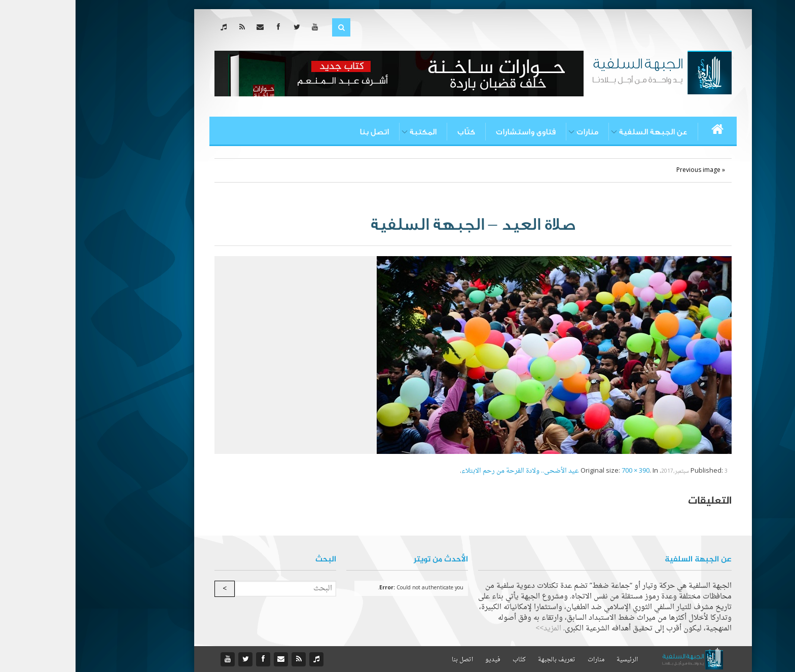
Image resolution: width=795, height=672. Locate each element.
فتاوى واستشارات (450, 132)
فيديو (417, 660)
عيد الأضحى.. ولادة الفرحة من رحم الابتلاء (445, 471)
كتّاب (391, 132)
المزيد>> (473, 629)
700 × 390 (560, 471)
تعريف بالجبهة (481, 660)
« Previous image (625, 170)
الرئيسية (552, 660)
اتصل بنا (299, 132)
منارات (512, 132)
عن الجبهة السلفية (578, 132)
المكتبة (348, 132)
